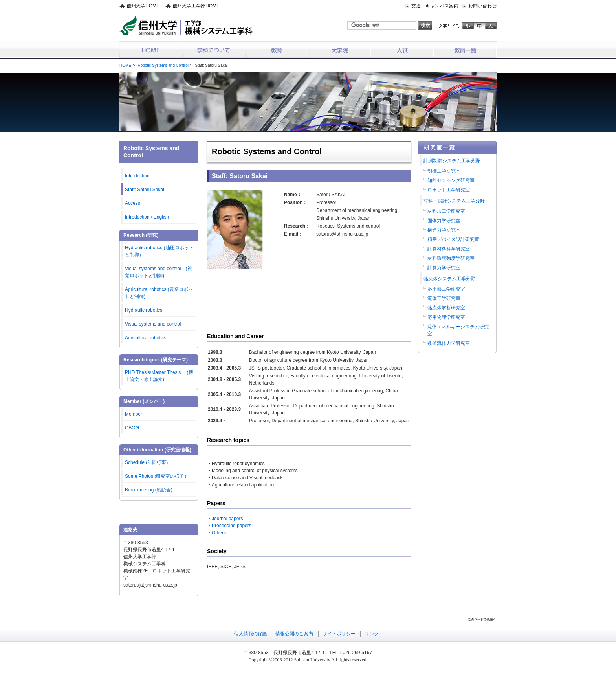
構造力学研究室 (444, 230)
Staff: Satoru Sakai (145, 190)
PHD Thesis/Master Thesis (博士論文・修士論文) (159, 376)
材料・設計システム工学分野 (454, 201)
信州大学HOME (143, 6)
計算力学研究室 (444, 268)
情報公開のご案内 (294, 634)
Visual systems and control (153, 324)
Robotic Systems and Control (163, 65)
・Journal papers (225, 519)
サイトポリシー (339, 634)
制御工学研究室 (444, 171)
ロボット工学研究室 (449, 190)
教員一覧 (465, 50)
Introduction (137, 176)
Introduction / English (147, 217)
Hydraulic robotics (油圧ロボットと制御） (159, 251)
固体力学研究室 (444, 221)
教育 (277, 50)
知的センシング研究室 (451, 180)
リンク (372, 634)
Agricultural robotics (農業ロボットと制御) (159, 293)
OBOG (132, 428)
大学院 (339, 50)
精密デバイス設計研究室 (453, 239)
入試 (402, 50)
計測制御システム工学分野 (452, 161)
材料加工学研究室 (446, 211)
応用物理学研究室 (446, 317)
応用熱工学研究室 (446, 289)
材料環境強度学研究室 (451, 258)
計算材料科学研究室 (449, 249)
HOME (151, 50)
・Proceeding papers (229, 526)
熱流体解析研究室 (446, 308)
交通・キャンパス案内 (435, 6)
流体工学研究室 (444, 298)
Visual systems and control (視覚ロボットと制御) (159, 272)
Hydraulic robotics (144, 310)
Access (133, 203)
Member (134, 414)
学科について (214, 50)
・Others (216, 533)
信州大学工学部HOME (196, 6)
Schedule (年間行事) (146, 462)
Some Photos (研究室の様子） (157, 476)
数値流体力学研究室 (449, 343)
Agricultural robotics (146, 338)
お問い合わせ (482, 6)
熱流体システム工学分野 (449, 279)
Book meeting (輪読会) (149, 490)
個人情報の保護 (251, 634)
